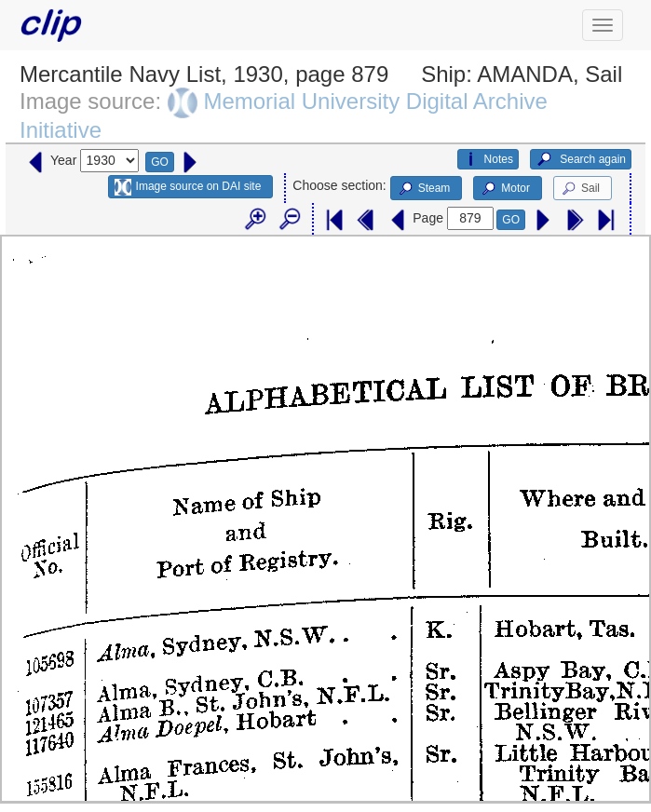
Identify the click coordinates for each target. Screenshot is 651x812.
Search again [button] (581, 159)
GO (160, 162)
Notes (488, 159)
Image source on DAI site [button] (188, 187)
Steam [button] (424, 189)
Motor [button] (505, 189)
